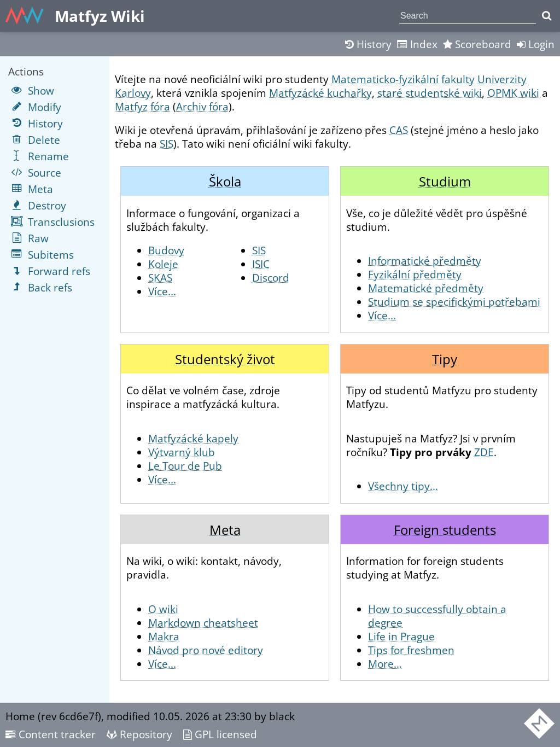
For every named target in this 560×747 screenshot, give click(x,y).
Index (417, 44)
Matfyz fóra (142, 106)
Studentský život (225, 359)
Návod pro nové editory (206, 650)
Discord (271, 278)
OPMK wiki (513, 93)
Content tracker (51, 734)
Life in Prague (401, 636)
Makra (164, 636)
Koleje (163, 264)
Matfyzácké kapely (193, 438)
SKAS (160, 278)
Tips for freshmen (411, 650)
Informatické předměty (425, 261)
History (368, 44)
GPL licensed (220, 734)
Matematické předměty (426, 288)
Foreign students (445, 530)
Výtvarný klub (182, 452)
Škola (225, 181)
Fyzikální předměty (415, 274)
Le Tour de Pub (185, 466)
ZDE (484, 452)
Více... (162, 291)
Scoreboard (477, 44)
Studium (445, 181)
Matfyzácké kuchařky (320, 93)
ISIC (261, 264)
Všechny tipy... (403, 486)
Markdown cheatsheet (203, 623)
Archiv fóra (202, 106)
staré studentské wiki (430, 93)
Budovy (166, 250)
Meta (225, 530)
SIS (167, 144)
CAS (399, 130)
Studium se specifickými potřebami (454, 302)
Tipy (445, 359)
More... (385, 664)
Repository (139, 734)
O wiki (163, 609)
